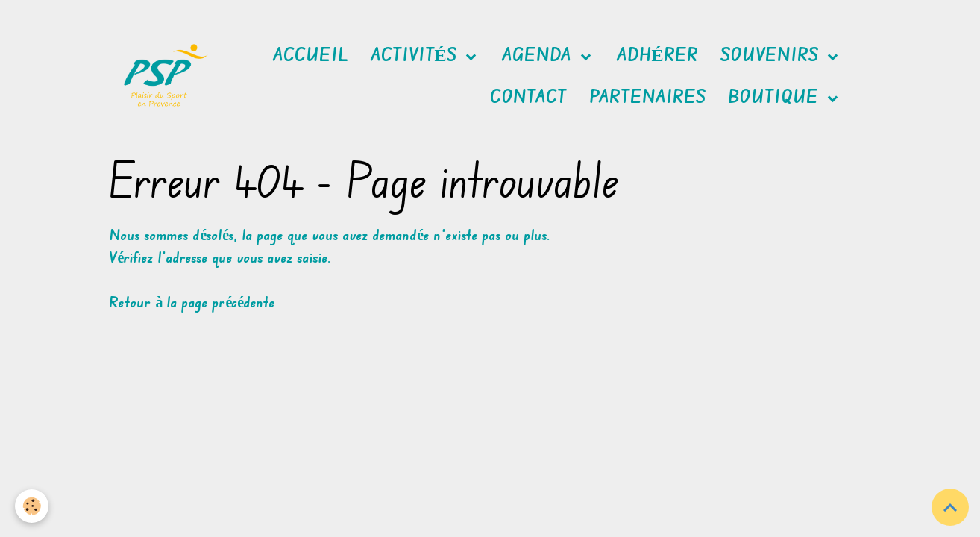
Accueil (311, 54)
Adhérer (657, 54)
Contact (528, 96)
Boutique (776, 96)
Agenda (539, 54)
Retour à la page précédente (192, 302)
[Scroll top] (950, 507)
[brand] (166, 75)
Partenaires (647, 96)
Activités (416, 54)
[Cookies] (32, 506)
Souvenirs (772, 54)
